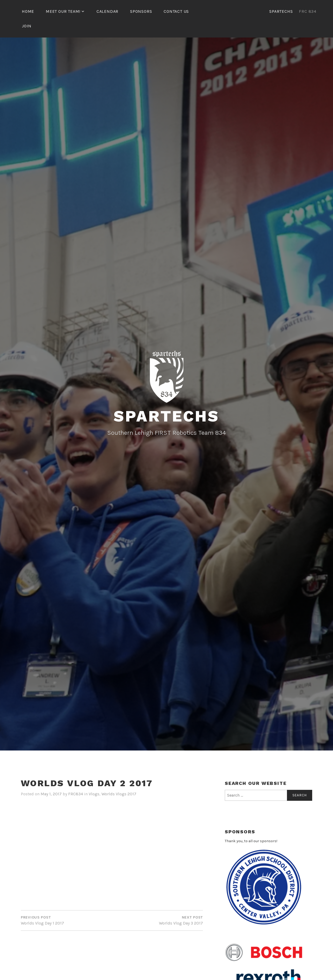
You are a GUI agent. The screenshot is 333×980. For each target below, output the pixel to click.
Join (27, 26)
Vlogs (94, 794)
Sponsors (141, 11)
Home (28, 11)
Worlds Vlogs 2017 (119, 794)
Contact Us (176, 11)
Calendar (107, 11)
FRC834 (76, 794)
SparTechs (166, 416)
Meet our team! (63, 11)
